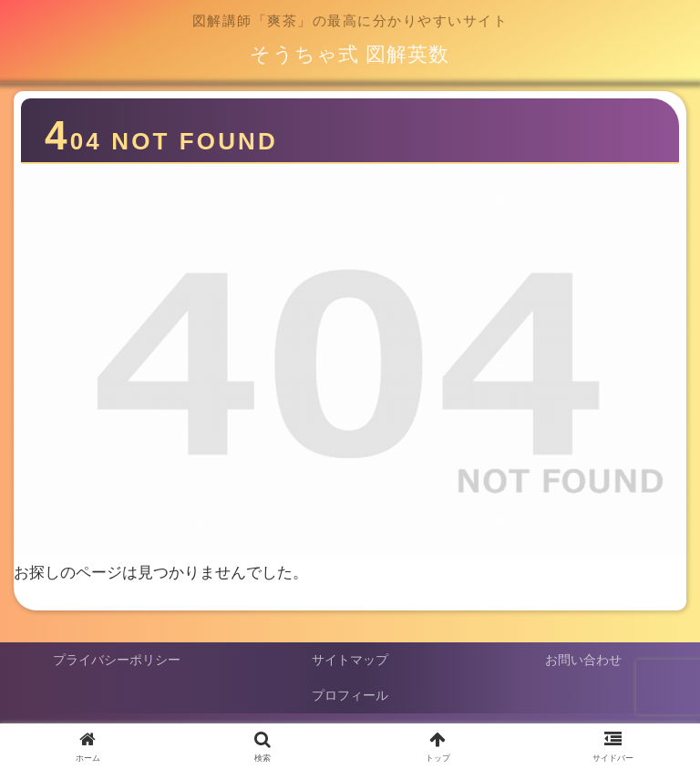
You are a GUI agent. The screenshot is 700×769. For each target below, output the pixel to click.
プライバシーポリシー (117, 660)
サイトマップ (350, 660)
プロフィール (350, 695)
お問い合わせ (583, 660)
